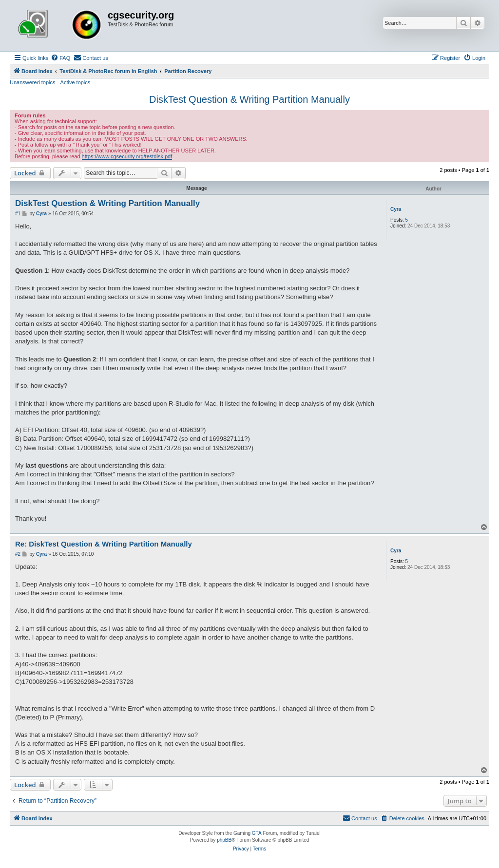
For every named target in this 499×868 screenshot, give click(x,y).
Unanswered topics (33, 82)
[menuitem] (60, 58)
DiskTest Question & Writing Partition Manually (249, 99)
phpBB (224, 840)
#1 (18, 214)
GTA (257, 833)
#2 (18, 554)
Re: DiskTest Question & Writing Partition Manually (104, 544)
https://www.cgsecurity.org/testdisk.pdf (127, 156)
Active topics (76, 82)
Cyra (396, 209)
